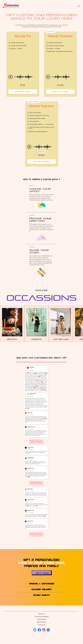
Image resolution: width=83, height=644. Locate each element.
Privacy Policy (41, 619)
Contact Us (41, 625)
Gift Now (42, 573)
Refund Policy (41, 622)
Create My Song (23, 92)
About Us (42, 614)
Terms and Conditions (42, 617)
